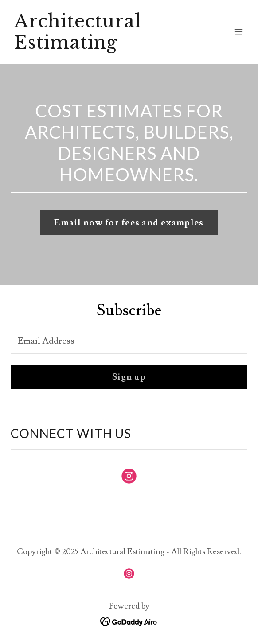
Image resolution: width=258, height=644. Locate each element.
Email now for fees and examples (129, 223)
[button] (238, 32)
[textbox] (129, 341)
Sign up (129, 377)
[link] (94, 46)
